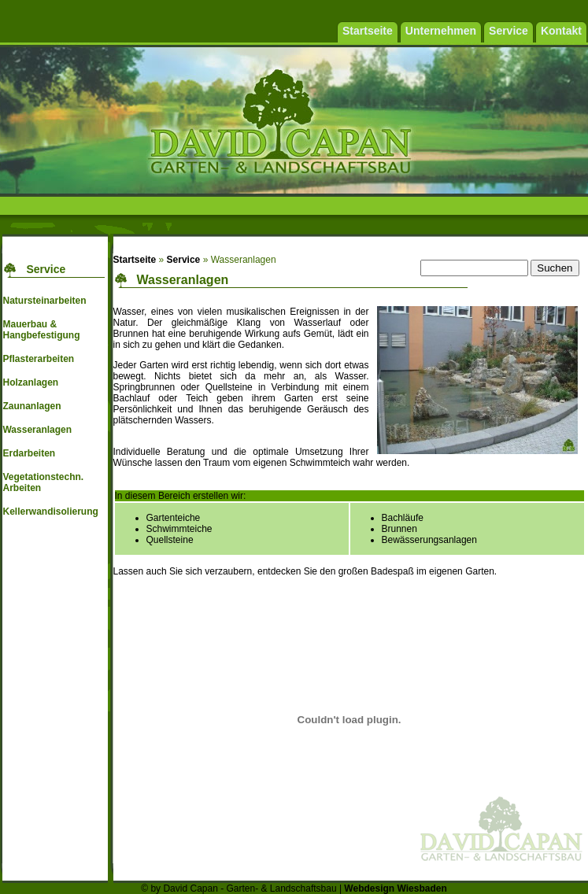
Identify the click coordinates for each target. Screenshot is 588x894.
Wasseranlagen (37, 430)
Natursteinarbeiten (44, 301)
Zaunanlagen (31, 406)
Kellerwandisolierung (50, 512)
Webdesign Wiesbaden (395, 888)
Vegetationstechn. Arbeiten (43, 482)
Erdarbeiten (29, 453)
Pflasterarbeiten (38, 359)
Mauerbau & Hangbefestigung (41, 330)
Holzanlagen (30, 382)
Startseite (135, 260)
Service (184, 260)
